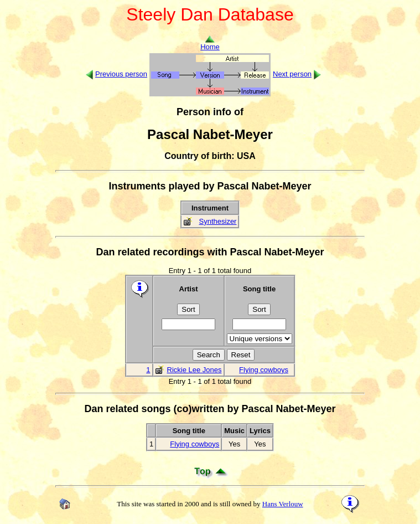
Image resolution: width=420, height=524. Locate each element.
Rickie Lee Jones (195, 370)
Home (210, 43)
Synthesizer (218, 221)
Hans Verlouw (283, 504)
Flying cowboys (264, 370)
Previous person (121, 74)
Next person (292, 74)
